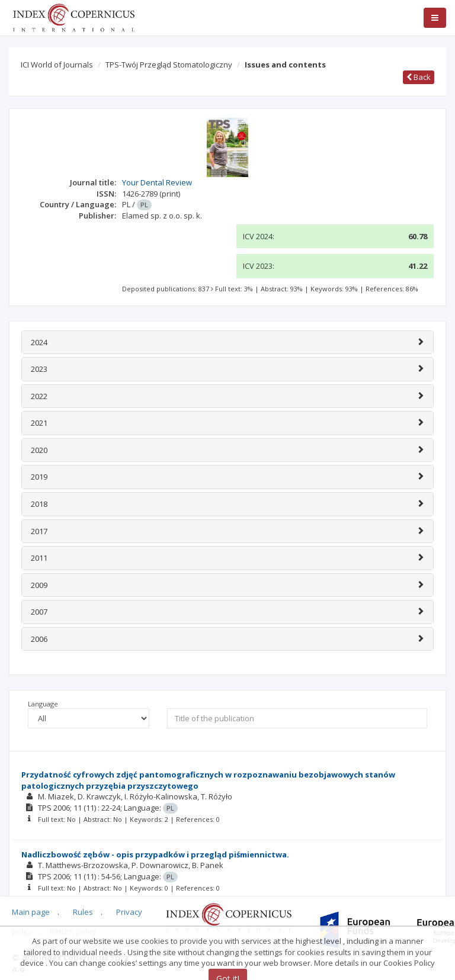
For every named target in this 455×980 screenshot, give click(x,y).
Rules (83, 912)
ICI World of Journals (57, 65)
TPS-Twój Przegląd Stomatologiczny (169, 65)
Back (419, 77)
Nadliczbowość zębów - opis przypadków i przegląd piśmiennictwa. (155, 854)
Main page (31, 912)
